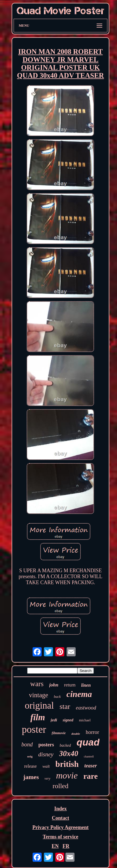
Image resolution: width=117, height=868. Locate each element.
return (70, 685)
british (67, 764)
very (47, 779)
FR (66, 846)
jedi (54, 720)
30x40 (69, 753)
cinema (79, 694)
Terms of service (60, 837)
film (38, 717)
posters (46, 745)
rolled (61, 786)
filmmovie (59, 733)
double (76, 734)
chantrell (89, 756)
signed (68, 720)
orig (30, 756)
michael (85, 720)
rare (91, 776)
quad (88, 742)
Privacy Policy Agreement (60, 827)
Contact (60, 818)
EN (55, 846)
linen (86, 685)
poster (34, 729)
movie (67, 775)
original (40, 705)
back (57, 697)
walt (46, 766)
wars (37, 684)
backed (65, 745)
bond (27, 744)
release (30, 766)
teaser (91, 766)
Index (60, 809)
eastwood (86, 708)
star (65, 706)
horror (92, 732)
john (54, 685)
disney (46, 754)
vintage (39, 695)
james (31, 777)
